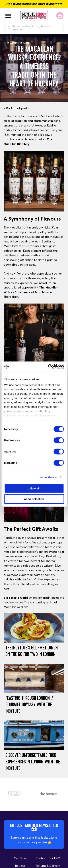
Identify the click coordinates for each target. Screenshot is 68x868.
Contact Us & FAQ (48, 858)
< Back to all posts (16, 108)
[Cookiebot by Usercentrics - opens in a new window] (48, 367)
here (7, 589)
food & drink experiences (43, 579)
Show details (49, 477)
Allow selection (34, 499)
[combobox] (34, 28)
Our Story (20, 858)
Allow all (34, 488)
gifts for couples (53, 570)
